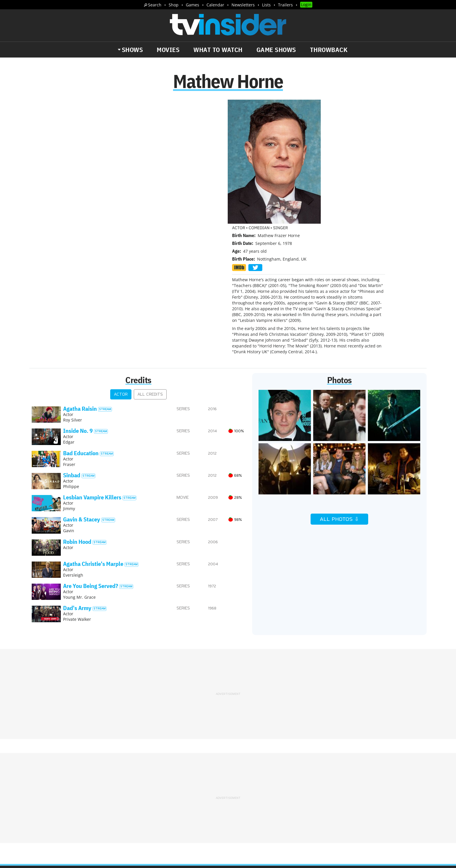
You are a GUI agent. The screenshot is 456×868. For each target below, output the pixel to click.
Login (306, 5)
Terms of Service (269, 777)
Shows (132, 50)
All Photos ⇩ (339, 396)
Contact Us (324, 769)
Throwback (329, 50)
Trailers (285, 5)
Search (155, 5)
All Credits (150, 271)
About (239, 769)
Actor (121, 271)
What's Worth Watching (99, 795)
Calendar (215, 5)
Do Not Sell (303, 777)
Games (193, 5)
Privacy (240, 777)
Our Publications (262, 799)
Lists (266, 5)
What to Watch (218, 50)
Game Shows (276, 50)
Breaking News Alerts (154, 795)
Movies (168, 50)
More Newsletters (59, 812)
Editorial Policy (291, 769)
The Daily (54, 795)
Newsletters (243, 5)
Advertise (260, 769)
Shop (174, 5)
